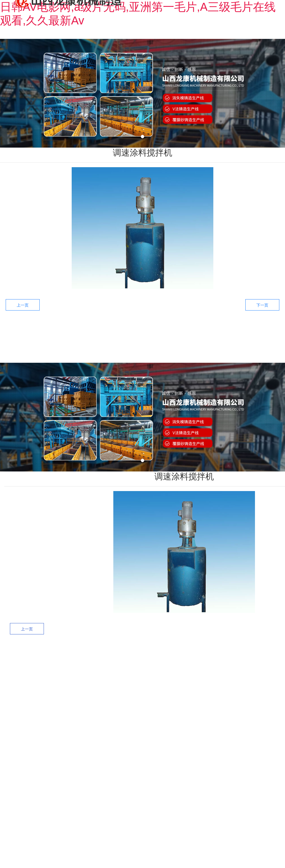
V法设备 (155, 713)
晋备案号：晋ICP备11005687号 (224, 805)
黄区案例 (216, 701)
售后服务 (220, 353)
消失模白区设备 (155, 688)
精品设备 (155, 725)
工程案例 (184, 353)
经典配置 (216, 725)
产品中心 (148, 353)
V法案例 (216, 713)
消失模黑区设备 (155, 676)
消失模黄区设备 (155, 701)
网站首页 (75, 353)
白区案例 (216, 688)
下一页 (262, 305)
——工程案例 (213, 657)
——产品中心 (151, 657)
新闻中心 (257, 353)
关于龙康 (112, 353)
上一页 (23, 305)
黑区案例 (216, 676)
